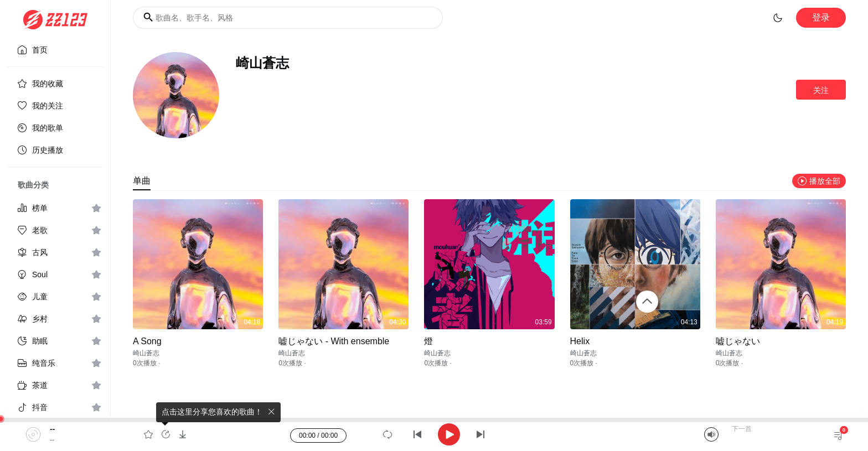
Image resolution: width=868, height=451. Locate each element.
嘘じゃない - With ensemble (334, 341)
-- (52, 429)
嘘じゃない (738, 341)
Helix (580, 341)
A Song (147, 341)
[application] (434, 434)
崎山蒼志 (146, 353)
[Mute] (711, 434)
